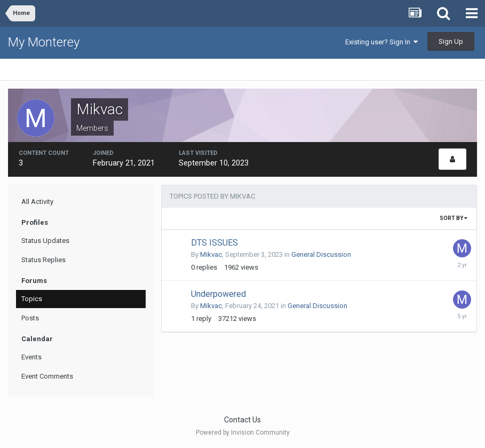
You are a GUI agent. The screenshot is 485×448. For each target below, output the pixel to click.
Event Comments (47, 376)
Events (31, 357)
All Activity (37, 202)
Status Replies (43, 260)
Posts (30, 318)
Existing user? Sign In (381, 42)
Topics (32, 299)
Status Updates (45, 241)
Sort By (454, 218)
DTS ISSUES (214, 243)
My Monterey (44, 42)
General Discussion (321, 254)
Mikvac (211, 254)
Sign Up (451, 41)
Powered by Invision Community (243, 433)
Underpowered (218, 294)
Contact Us (243, 420)
